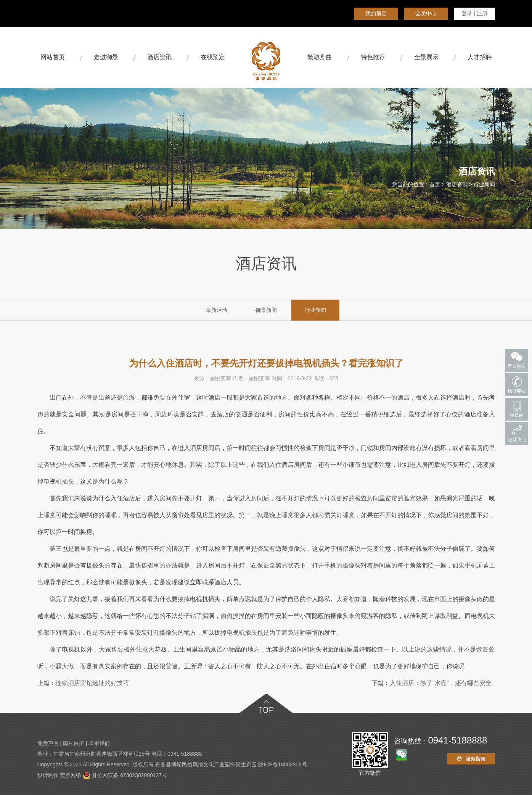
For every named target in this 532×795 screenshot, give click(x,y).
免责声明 (48, 743)
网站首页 (53, 57)
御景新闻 (266, 310)
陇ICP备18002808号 (283, 764)
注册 (482, 13)
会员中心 (426, 13)
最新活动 (217, 310)
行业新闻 (484, 184)
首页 (435, 184)
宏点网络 (71, 775)
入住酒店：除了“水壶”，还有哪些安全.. (442, 683)
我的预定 (376, 13)
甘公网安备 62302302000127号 (125, 775)
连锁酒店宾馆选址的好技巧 (92, 683)
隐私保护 (74, 743)
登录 (467, 13)
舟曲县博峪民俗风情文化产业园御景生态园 (206, 764)
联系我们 (99, 743)
